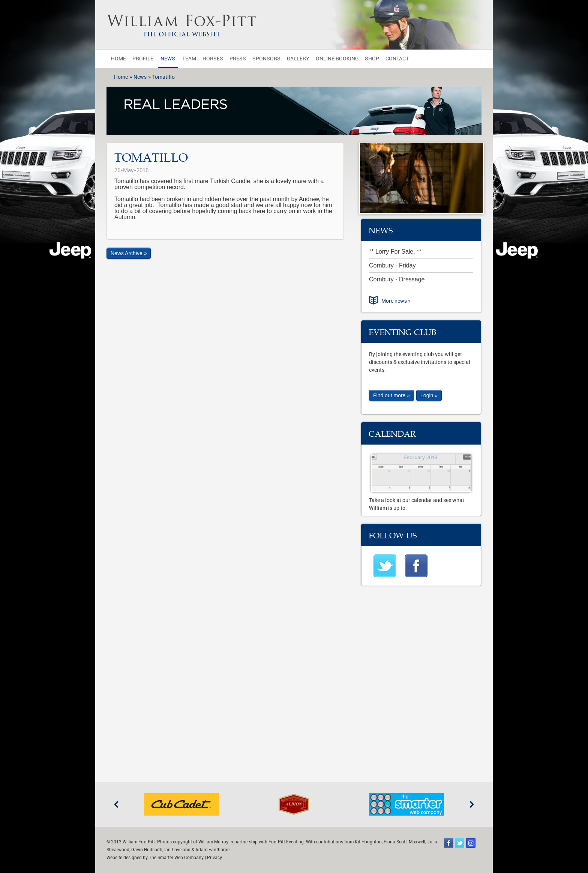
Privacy (214, 858)
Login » (429, 395)
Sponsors (266, 59)
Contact (397, 59)
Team (189, 59)
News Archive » (129, 253)
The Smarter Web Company (176, 858)
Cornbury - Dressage (397, 279)
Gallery (298, 59)
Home (118, 59)
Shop (372, 59)
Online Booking (337, 59)
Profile (143, 59)
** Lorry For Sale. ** (395, 252)
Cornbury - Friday (392, 265)
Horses (213, 59)
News (168, 59)
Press (238, 59)
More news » (396, 301)
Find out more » (391, 395)
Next (472, 804)
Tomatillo (163, 77)
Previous (116, 804)
